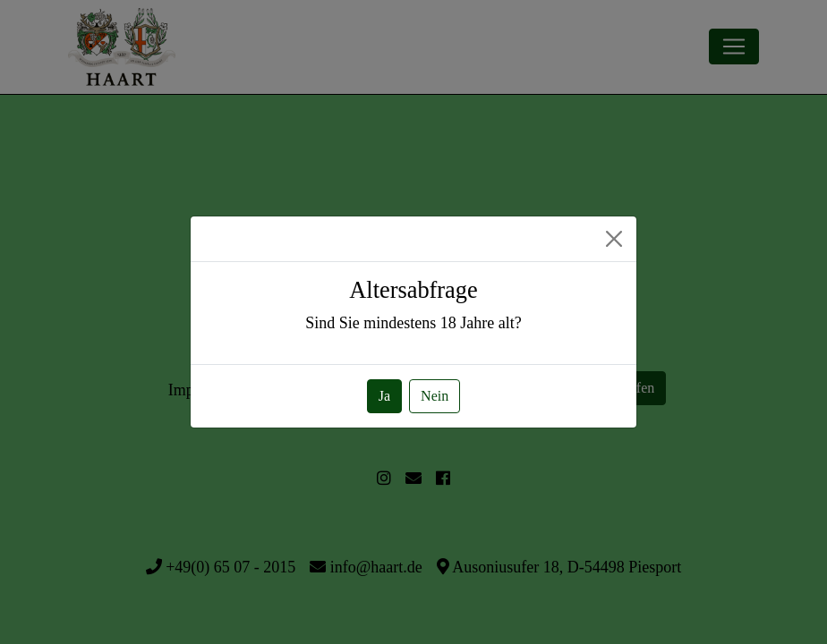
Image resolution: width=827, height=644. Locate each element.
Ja (384, 396)
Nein (435, 396)
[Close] (614, 239)
